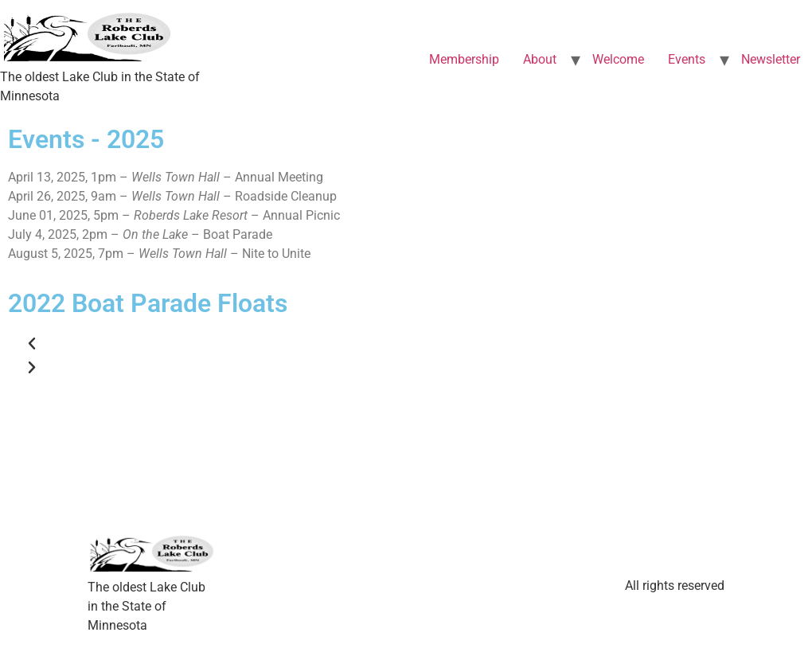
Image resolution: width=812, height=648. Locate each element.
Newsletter (771, 59)
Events (687, 59)
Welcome (618, 59)
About (540, 59)
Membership (464, 59)
